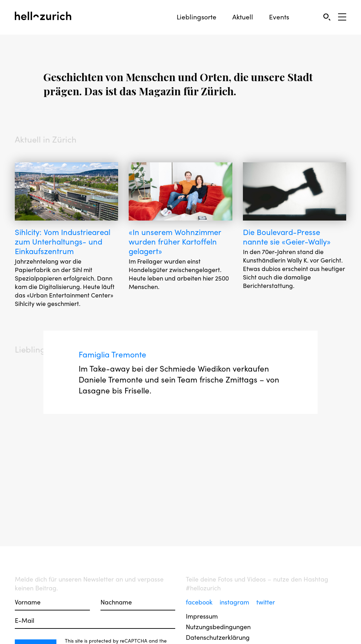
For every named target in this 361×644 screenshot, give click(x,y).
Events (279, 17)
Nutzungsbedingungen (218, 627)
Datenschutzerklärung (218, 637)
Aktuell (243, 17)
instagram (235, 602)
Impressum (202, 616)
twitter (266, 602)
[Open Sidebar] (342, 17)
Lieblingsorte (197, 17)
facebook (200, 602)
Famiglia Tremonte (115, 358)
